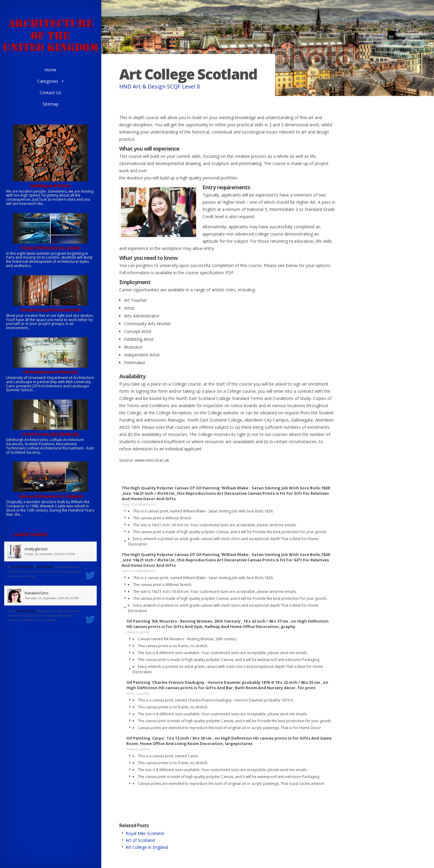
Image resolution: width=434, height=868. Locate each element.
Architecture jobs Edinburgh (51, 434)
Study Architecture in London (50, 248)
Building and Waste (50, 186)
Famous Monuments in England (51, 496)
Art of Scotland (140, 840)
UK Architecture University (51, 372)
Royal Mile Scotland (145, 833)
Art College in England (147, 847)
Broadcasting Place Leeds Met (51, 310)
